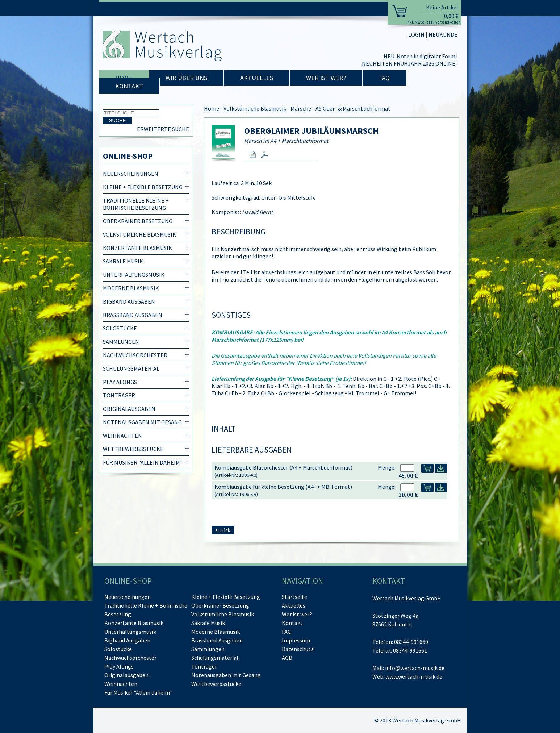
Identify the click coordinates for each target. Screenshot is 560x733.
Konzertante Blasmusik (137, 248)
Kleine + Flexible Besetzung (143, 187)
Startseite (294, 597)
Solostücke (120, 328)
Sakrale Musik (123, 261)
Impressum (296, 640)
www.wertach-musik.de (414, 676)
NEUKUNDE (443, 34)
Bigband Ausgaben (129, 301)
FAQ (384, 78)
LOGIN (416, 34)
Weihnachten (122, 436)
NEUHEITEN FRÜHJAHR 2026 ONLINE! (409, 63)
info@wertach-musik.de (415, 668)
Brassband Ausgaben (133, 315)
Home (124, 78)
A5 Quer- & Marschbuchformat (353, 108)
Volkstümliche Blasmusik (139, 234)
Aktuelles (257, 78)
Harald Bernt (257, 212)
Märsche (301, 108)
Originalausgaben (129, 409)
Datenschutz (298, 649)
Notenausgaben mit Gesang (142, 422)
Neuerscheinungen (131, 174)
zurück (223, 530)
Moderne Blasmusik (131, 288)
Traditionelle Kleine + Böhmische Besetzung (136, 204)
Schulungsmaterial (131, 368)
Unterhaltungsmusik (134, 275)
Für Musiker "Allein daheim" (143, 462)
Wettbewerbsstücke (133, 449)
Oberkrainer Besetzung (138, 221)
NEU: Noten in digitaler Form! (420, 56)
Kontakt (129, 86)
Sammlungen (121, 342)
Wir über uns (186, 78)
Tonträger (119, 395)
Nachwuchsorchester (135, 355)
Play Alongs (120, 382)
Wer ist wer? (326, 78)
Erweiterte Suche (163, 129)
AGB (287, 658)
